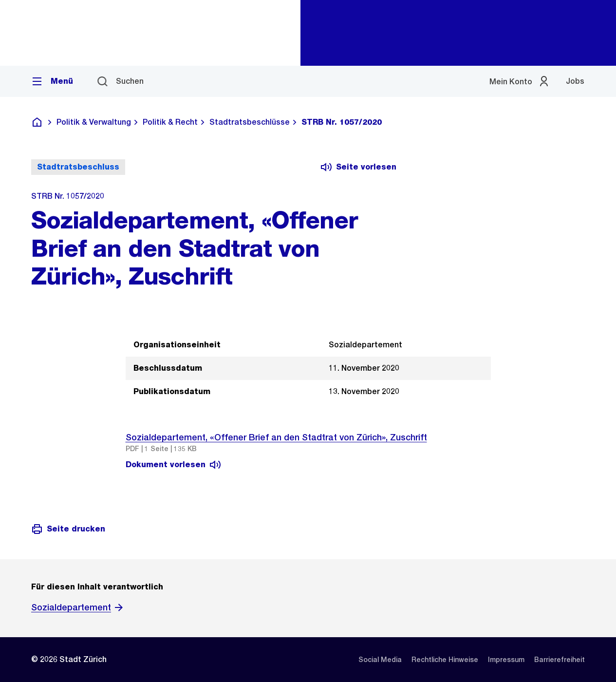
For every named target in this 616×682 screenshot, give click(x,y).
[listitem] (380, 660)
